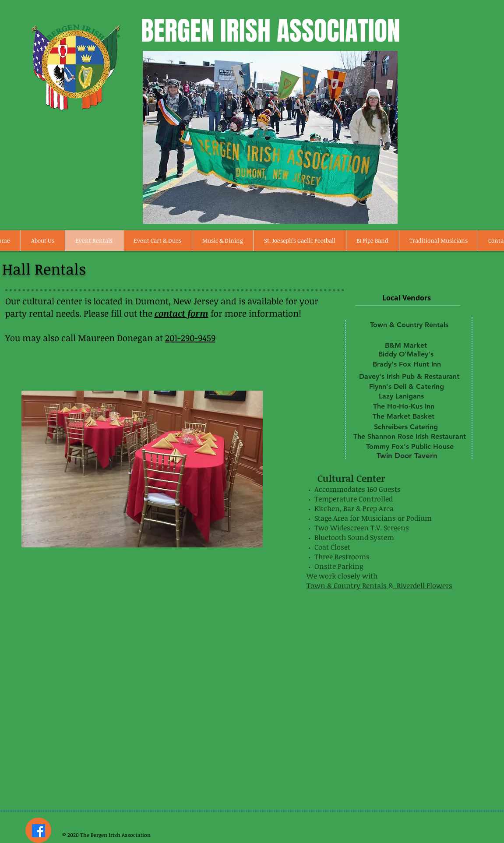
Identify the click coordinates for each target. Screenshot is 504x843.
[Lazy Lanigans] (402, 396)
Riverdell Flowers (423, 586)
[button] (142, 469)
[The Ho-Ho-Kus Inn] (404, 406)
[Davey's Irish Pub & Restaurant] (409, 377)
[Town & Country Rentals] (409, 325)
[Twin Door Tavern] (407, 455)
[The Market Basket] (404, 416)
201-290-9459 (190, 338)
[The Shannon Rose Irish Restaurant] (410, 437)
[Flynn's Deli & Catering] (407, 387)
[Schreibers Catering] (406, 427)
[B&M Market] (406, 346)
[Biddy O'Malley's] (406, 354)
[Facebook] (39, 831)
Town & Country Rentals (347, 586)
